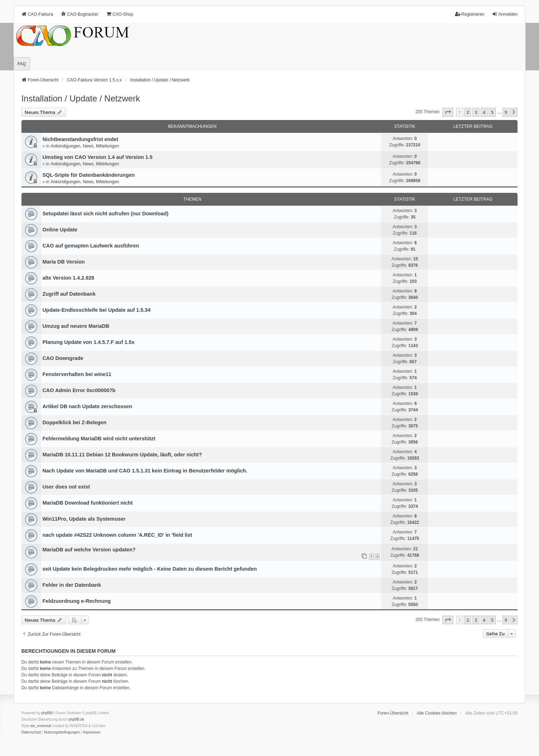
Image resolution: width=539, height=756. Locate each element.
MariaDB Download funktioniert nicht (88, 503)
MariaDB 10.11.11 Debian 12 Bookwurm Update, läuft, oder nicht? (122, 455)
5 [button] (492, 112)
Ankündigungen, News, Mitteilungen (85, 146)
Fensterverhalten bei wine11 (77, 374)
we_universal (41, 726)
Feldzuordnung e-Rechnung (77, 601)
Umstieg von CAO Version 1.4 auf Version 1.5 (98, 157)
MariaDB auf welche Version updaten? (89, 550)
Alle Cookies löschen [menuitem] (437, 713)
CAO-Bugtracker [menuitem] (79, 14)
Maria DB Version (64, 262)
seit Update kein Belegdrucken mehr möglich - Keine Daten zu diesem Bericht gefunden (150, 569)
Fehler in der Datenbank (72, 585)
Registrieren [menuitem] (470, 14)
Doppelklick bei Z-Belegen (75, 422)
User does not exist (66, 487)
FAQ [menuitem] (22, 64)
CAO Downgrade (63, 358)
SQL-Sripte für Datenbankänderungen (89, 175)
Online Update (60, 230)
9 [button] (506, 112)
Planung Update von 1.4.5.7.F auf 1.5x (89, 342)
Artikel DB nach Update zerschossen (87, 406)
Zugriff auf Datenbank (69, 294)
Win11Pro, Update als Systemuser (84, 519)
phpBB (46, 713)
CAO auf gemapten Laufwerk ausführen (91, 246)
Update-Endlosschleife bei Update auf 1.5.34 (97, 310)
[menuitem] (31, 732)
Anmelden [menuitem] (505, 14)
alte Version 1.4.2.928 (68, 278)
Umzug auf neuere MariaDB (76, 326)
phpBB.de (76, 719)
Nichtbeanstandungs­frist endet (80, 139)
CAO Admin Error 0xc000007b (79, 390)
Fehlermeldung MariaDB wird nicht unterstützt (99, 439)
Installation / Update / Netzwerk (81, 98)
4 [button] (484, 112)
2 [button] (468, 112)
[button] (448, 112)
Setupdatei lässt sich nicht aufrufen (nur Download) (106, 214)
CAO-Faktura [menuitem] (37, 14)
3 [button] (476, 112)
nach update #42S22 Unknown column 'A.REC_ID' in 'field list (117, 535)
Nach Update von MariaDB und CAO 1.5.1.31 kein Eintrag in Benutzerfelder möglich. (145, 471)
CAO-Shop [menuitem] (119, 14)
